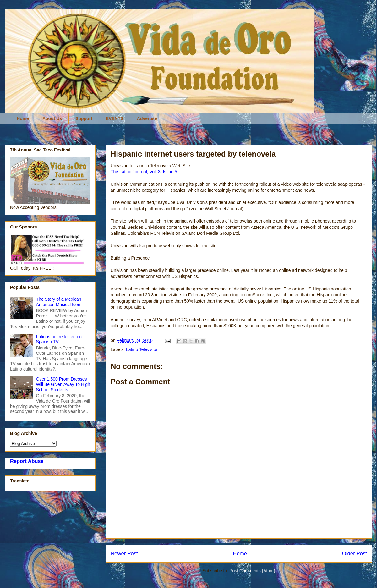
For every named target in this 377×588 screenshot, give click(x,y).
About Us (52, 118)
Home (23, 118)
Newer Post (124, 554)
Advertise (147, 118)
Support (84, 118)
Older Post (355, 554)
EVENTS (115, 118)
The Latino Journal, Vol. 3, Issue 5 (144, 172)
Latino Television (142, 349)
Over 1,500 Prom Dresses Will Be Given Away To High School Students (63, 384)
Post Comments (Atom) (252, 571)
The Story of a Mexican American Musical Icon (59, 302)
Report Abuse (27, 461)
